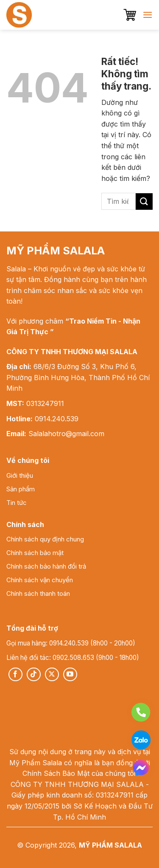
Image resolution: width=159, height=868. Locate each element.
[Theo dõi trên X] (52, 675)
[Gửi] (144, 201)
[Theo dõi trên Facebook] (15, 675)
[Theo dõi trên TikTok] (34, 675)
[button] (130, 15)
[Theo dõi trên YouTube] (70, 675)
